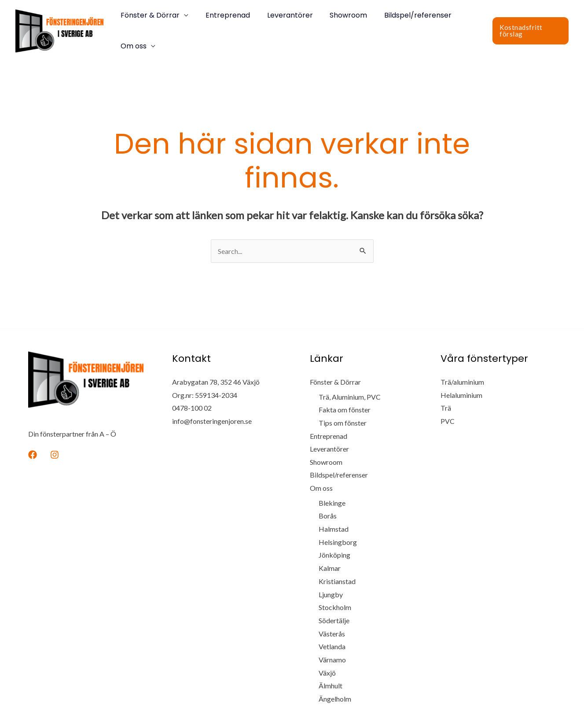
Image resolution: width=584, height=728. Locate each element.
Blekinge (332, 503)
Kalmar (330, 568)
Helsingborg (338, 542)
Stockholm (335, 608)
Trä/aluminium (462, 382)
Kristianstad (337, 582)
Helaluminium (461, 395)
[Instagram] (55, 455)
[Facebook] (33, 455)
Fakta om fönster (345, 410)
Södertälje (334, 621)
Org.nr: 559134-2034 (205, 395)
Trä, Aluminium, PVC (350, 397)
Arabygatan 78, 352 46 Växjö (216, 382)
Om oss (132, 46)
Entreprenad (223, 15)
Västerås (332, 634)
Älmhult (331, 686)
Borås (328, 516)
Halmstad (334, 529)
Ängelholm (335, 699)
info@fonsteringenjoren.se (212, 421)
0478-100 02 (192, 408)
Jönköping (334, 555)
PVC (448, 421)
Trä (446, 408)
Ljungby (331, 594)
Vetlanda (332, 647)
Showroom (338, 15)
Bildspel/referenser (405, 15)
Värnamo (332, 660)
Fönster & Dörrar (149, 15)
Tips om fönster (343, 423)
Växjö (327, 673)
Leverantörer (283, 15)
